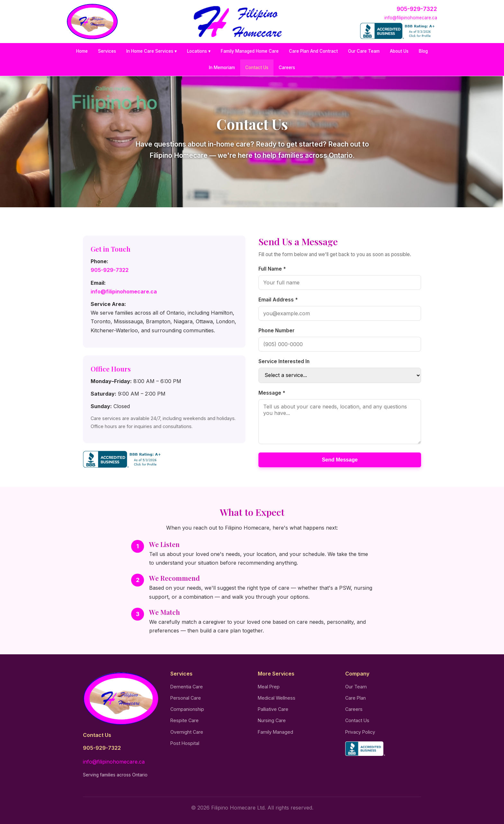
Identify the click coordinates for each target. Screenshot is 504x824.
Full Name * (272, 269)
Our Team (356, 687)
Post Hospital (185, 743)
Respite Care (184, 720)
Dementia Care (187, 687)
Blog (423, 51)
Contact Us (257, 67)
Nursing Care (272, 720)
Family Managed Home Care (250, 51)
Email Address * (278, 300)
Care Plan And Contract (313, 51)
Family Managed (275, 732)
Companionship (187, 709)
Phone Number (276, 331)
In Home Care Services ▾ (152, 51)
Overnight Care (187, 732)
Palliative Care (273, 709)
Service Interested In (284, 361)
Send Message (340, 460)
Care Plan (355, 698)
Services (107, 51)
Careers (287, 67)
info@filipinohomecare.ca (411, 18)
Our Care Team (364, 51)
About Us (399, 51)
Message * (272, 393)
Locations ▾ (199, 51)
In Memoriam (222, 67)
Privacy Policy (360, 732)
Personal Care (186, 698)
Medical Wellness (277, 698)
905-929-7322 (417, 9)
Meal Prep (269, 687)
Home (82, 51)
